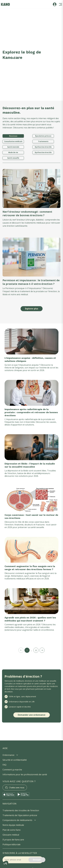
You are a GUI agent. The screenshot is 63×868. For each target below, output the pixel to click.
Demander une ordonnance (32, 715)
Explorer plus (32, 309)
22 (36, 650)
